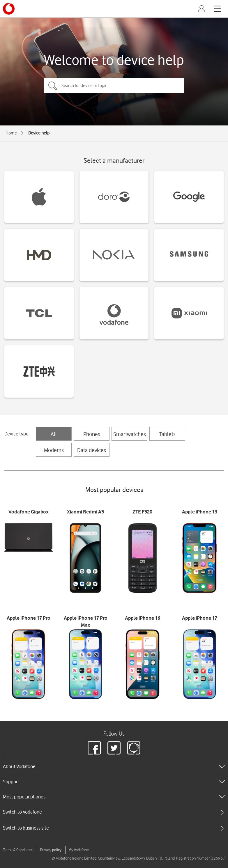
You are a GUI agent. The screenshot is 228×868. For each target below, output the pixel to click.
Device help (39, 133)
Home (11, 133)
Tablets (167, 434)
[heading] (114, 766)
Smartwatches (130, 434)
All (54, 434)
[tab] (114, 812)
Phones (92, 434)
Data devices (92, 450)
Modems (54, 450)
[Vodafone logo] (9, 9)
